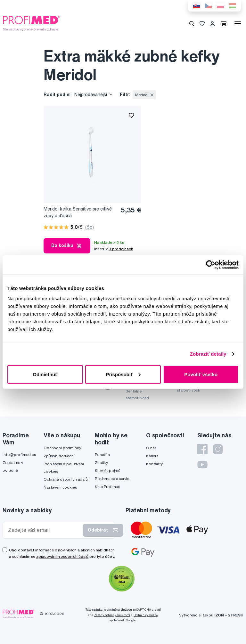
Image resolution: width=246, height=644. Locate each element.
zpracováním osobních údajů (62, 556)
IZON (219, 615)
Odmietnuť (45, 374)
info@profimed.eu (19, 454)
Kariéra (152, 456)
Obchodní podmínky (62, 448)
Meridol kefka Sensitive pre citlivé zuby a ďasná (78, 212)
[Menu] (238, 23)
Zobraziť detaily (208, 354)
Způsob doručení (59, 456)
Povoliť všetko (201, 374)
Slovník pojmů (108, 471)
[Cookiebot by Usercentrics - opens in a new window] (211, 265)
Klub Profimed (108, 487)
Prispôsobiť (123, 374)
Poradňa (102, 454)
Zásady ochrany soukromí (112, 615)
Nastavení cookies (60, 487)
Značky (101, 462)
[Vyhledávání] (192, 23)
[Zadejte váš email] (44, 530)
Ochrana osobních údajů (66, 479)
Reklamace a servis (112, 479)
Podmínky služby (146, 615)
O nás (151, 448)
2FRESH (236, 615)
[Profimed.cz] (31, 23)
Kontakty (154, 464)
